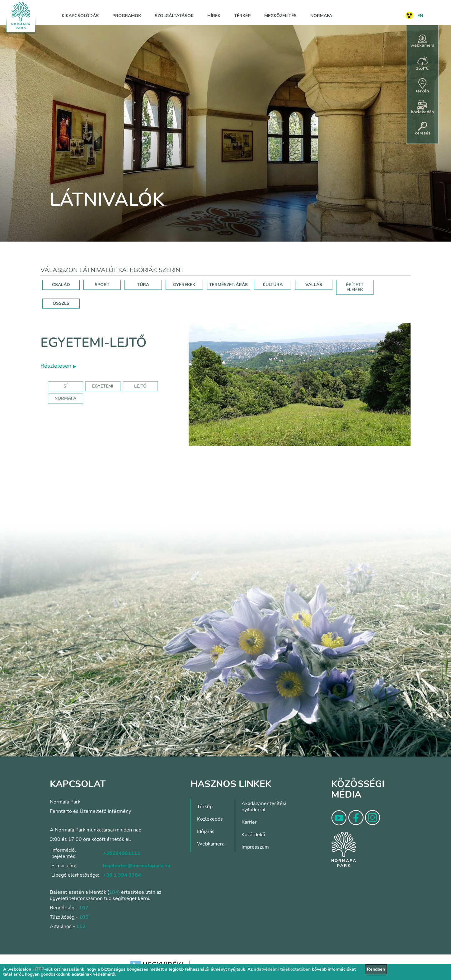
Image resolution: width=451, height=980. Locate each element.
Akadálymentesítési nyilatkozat (264, 807)
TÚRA (143, 285)
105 (84, 917)
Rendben (376, 969)
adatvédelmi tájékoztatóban (282, 969)
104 (114, 892)
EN (420, 16)
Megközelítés (280, 16)
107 (84, 908)
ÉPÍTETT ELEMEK (355, 287)
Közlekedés (210, 819)
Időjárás (206, 832)
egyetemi (103, 386)
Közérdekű (253, 835)
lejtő (140, 386)
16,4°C (422, 64)
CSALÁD (61, 285)
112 (81, 926)
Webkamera (211, 844)
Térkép (242, 16)
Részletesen (58, 366)
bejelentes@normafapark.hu (137, 866)
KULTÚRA (273, 285)
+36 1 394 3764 (122, 875)
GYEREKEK (184, 285)
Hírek (214, 16)
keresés (423, 129)
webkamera (423, 41)
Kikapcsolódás (80, 16)
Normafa (321, 16)
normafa (65, 398)
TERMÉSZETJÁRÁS (228, 285)
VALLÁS (314, 285)
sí (66, 386)
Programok (127, 16)
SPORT (102, 285)
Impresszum (255, 847)
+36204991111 (122, 853)
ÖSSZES (61, 303)
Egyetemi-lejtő (94, 343)
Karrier (249, 822)
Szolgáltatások (174, 16)
